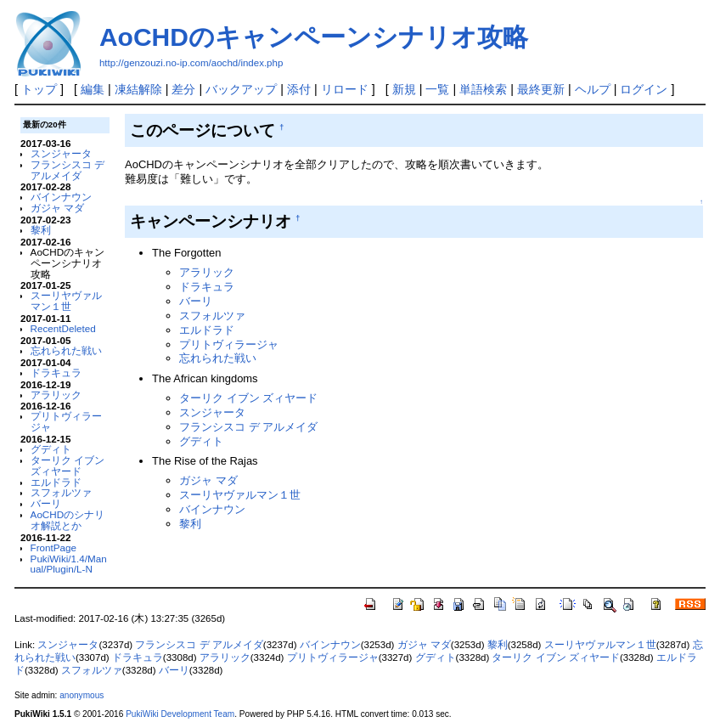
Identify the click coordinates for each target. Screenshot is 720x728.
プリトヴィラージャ (66, 421)
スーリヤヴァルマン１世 (66, 301)
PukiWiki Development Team (180, 714)
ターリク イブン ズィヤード (67, 466)
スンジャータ (61, 153)
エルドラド (56, 482)
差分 (183, 89)
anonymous (82, 695)
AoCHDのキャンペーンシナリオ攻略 (314, 37)
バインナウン (61, 197)
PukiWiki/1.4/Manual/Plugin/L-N (69, 564)
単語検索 (483, 89)
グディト (51, 449)
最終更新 (541, 89)
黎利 (41, 230)
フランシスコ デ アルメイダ (67, 170)
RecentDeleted (63, 328)
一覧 (437, 89)
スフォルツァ (61, 492)
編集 (93, 89)
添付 (299, 89)
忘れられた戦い (66, 350)
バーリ (46, 503)
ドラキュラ (56, 372)
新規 (404, 89)
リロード (345, 89)
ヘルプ (593, 89)
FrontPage (53, 547)
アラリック (56, 395)
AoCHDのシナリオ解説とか (68, 520)
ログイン (644, 89)
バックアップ (241, 89)
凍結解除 (138, 89)
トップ (39, 89)
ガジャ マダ (57, 208)
